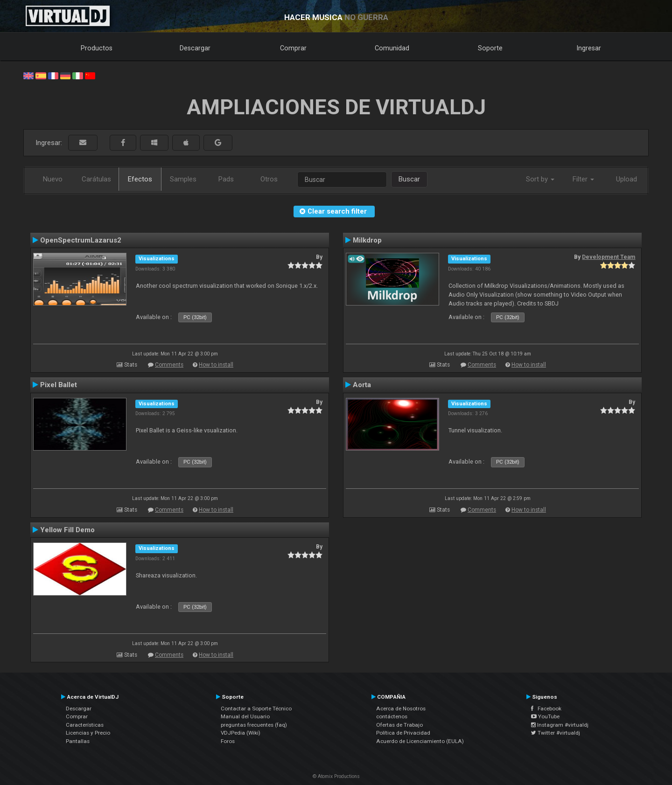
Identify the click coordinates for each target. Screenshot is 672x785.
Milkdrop (367, 240)
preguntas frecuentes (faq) (254, 725)
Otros (269, 179)
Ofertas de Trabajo (399, 725)
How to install (216, 365)
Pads (226, 179)
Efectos (140, 179)
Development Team (609, 257)
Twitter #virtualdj (556, 733)
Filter (583, 179)
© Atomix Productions (336, 776)
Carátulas (96, 179)
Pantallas (78, 741)
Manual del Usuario (245, 716)
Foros (228, 741)
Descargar (195, 48)
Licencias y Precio (88, 733)
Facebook (546, 709)
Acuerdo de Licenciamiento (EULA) (420, 741)
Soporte (490, 48)
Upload (626, 179)
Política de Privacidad (403, 733)
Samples (183, 179)
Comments (169, 365)
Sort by (540, 179)
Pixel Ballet (59, 385)
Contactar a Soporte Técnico (256, 709)
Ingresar (589, 48)
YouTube (545, 716)
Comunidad (392, 48)
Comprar (293, 48)
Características (85, 725)
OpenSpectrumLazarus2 (81, 240)
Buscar (409, 179)
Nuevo (53, 179)
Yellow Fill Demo (67, 530)
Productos (97, 48)
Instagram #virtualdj (560, 725)
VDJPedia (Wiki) (241, 733)
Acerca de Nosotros (401, 709)
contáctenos (392, 716)
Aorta (362, 385)
